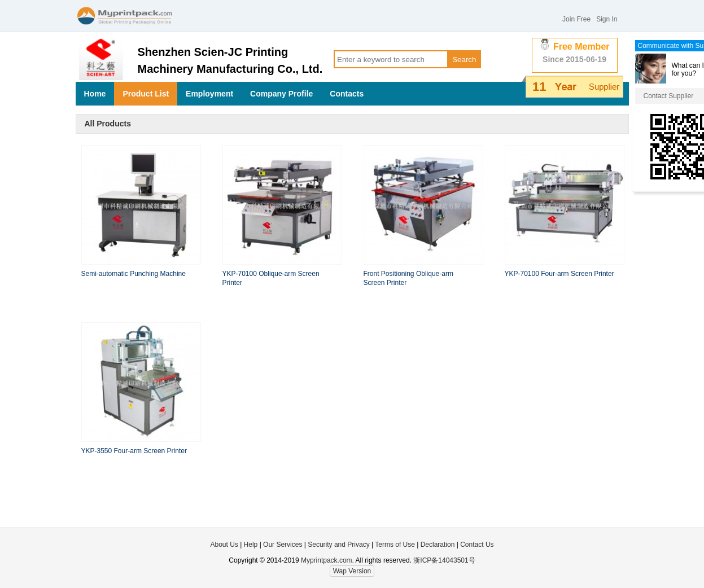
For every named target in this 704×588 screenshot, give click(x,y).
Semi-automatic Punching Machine (134, 274)
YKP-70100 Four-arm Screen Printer (559, 274)
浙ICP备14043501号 (444, 560)
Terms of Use (396, 545)
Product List (146, 94)
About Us (224, 545)
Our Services (283, 545)
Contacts (347, 94)
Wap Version (352, 571)
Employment (209, 94)
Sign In (607, 19)
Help (251, 545)
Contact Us (477, 545)
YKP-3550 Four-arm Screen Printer (134, 451)
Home (95, 94)
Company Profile (281, 94)
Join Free (576, 19)
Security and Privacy (338, 545)
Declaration (438, 545)
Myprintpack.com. (327, 560)
